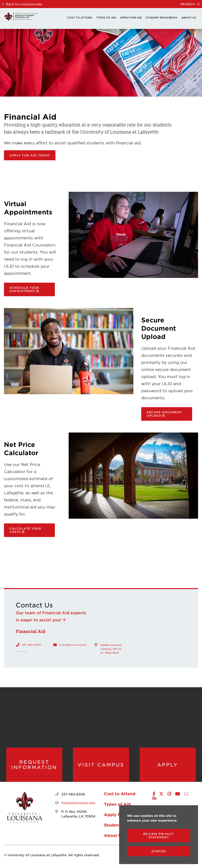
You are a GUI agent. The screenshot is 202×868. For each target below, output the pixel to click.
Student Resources (162, 18)
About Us (189, 18)
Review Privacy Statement (159, 836)
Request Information (34, 765)
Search (191, 4)
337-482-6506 (31, 645)
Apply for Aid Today (30, 155)
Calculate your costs (25, 530)
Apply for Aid (131, 18)
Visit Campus (101, 765)
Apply (168, 765)
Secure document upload (164, 414)
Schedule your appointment (24, 289)
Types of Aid (106, 18)
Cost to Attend (80, 18)
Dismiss (159, 851)
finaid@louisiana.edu (73, 645)
